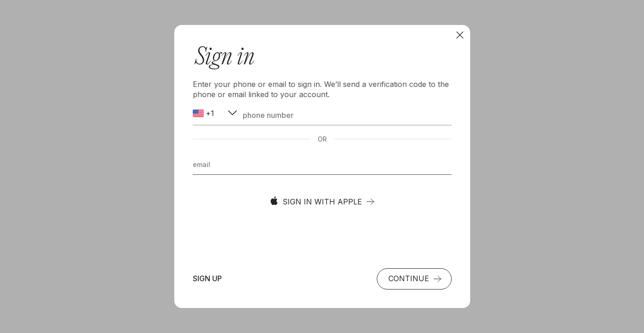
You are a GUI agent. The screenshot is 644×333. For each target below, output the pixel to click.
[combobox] (216, 114)
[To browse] (460, 35)
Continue (415, 279)
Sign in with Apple (322, 201)
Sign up (207, 278)
